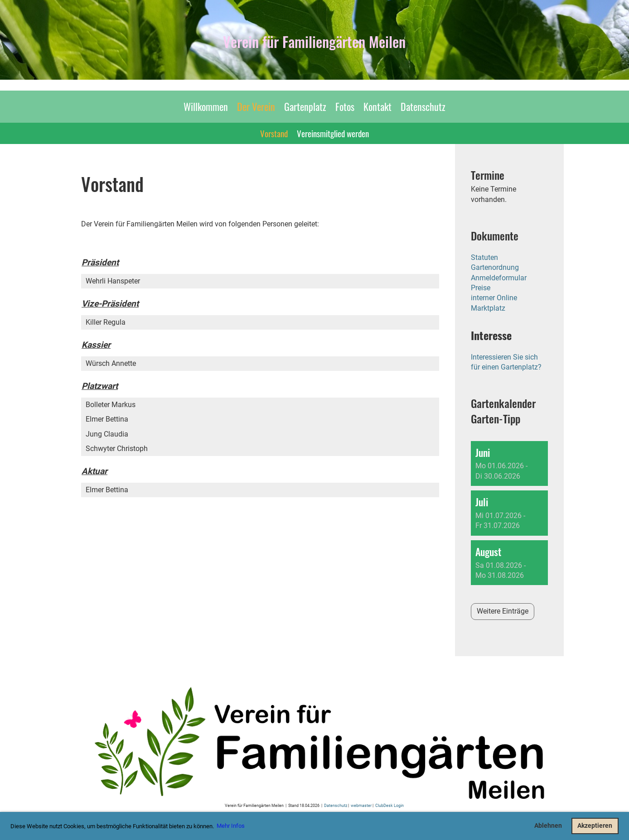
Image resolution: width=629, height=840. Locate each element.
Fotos (345, 106)
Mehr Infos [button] (231, 826)
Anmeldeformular (499, 278)
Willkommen (206, 106)
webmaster (361, 805)
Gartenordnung (495, 267)
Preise (481, 288)
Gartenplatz (305, 106)
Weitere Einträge (503, 611)
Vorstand (274, 133)
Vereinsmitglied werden (333, 133)
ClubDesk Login (389, 805)
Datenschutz (423, 106)
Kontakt (377, 106)
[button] (509, 464)
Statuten (484, 257)
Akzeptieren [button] (595, 826)
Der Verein (256, 106)
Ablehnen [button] (548, 826)
